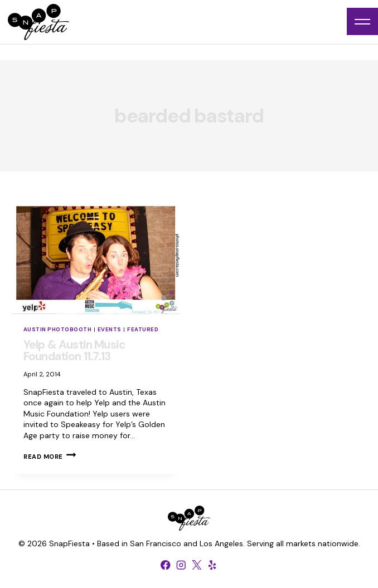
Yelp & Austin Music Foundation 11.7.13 (74, 351)
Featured (143, 329)
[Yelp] (212, 565)
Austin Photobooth (57, 329)
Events (110, 329)
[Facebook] (166, 565)
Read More (50, 457)
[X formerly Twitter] (197, 565)
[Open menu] (362, 21)
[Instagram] (181, 565)
